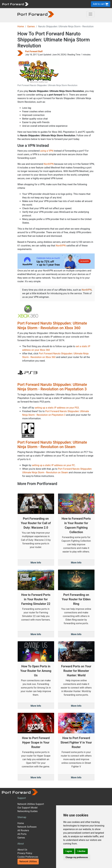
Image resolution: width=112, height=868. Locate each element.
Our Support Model (28, 808)
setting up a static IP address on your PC (53, 465)
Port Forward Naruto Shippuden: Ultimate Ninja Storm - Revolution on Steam (52, 445)
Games (31, 26)
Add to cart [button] (101, 4)
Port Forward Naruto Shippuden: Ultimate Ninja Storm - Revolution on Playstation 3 (52, 387)
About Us (22, 850)
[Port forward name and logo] (15, 4)
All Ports (22, 834)
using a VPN (47, 151)
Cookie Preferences (28, 857)
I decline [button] (81, 851)
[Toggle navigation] (90, 14)
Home (21, 26)
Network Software (27, 827)
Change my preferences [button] (77, 857)
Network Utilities (28, 861)
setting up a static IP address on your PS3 (57, 408)
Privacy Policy (25, 853)
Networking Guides (28, 811)
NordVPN (49, 164)
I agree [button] (69, 851)
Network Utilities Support (31, 804)
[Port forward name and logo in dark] (36, 14)
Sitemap (22, 817)
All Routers (23, 830)
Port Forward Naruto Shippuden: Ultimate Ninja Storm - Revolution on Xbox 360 (52, 325)
